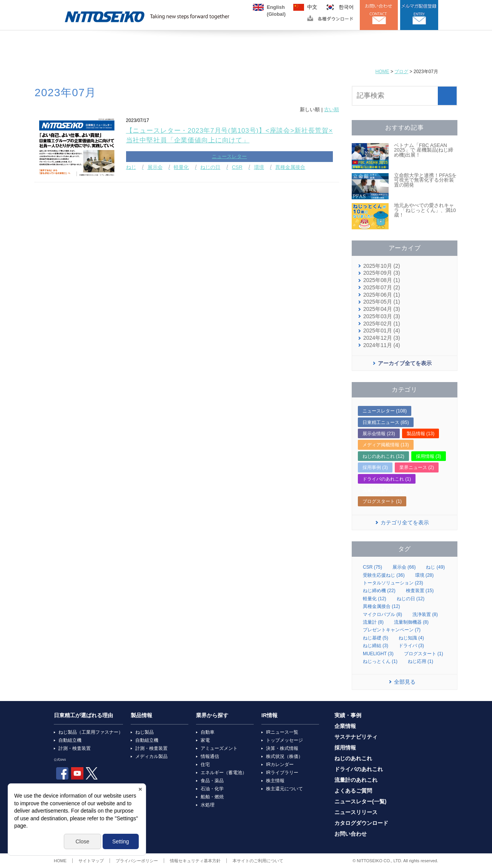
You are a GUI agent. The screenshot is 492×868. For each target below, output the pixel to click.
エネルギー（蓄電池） (224, 773)
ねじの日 (210, 167)
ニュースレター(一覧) (360, 802)
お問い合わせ (351, 834)
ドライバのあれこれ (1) (387, 479)
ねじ (131, 167)
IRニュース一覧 (282, 732)
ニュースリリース (356, 812)
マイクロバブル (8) (382, 614)
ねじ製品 (145, 732)
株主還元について (284, 789)
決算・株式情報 (282, 748)
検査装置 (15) (420, 591)
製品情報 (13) (421, 434)
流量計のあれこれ (356, 780)
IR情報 (269, 715)
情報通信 (210, 756)
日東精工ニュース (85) (386, 422)
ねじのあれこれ (353, 759)
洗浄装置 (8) (425, 614)
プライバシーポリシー (137, 861)
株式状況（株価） (284, 756)
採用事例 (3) (375, 467)
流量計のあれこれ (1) (384, 490)
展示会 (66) (404, 567)
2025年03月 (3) (382, 316)
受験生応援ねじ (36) (384, 575)
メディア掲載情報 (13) (386, 445)
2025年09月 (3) (382, 273)
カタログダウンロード (361, 823)
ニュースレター (229, 156)
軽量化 (181, 167)
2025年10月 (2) (382, 266)
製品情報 (141, 715)
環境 (259, 167)
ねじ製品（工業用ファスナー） (91, 732)
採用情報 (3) (429, 456)
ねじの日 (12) (411, 599)
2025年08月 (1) (382, 280)
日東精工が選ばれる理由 (83, 715)
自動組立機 (70, 740)
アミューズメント (219, 748)
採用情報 (345, 748)
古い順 (332, 109)
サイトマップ (91, 861)
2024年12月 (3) (382, 338)
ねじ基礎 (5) (376, 638)
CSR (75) (372, 567)
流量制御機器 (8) (411, 622)
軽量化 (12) (375, 599)
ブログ (401, 72)
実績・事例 (348, 715)
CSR (237, 167)
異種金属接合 (290, 167)
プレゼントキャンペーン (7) (392, 630)
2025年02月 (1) (382, 324)
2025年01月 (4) (382, 331)
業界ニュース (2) (417, 467)
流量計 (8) (373, 622)
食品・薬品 (212, 781)
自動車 (208, 732)
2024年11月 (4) (382, 345)
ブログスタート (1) (382, 501)
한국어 (346, 7)
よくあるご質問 (353, 791)
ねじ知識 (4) (411, 638)
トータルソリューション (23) (393, 583)
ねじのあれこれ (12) (383, 456)
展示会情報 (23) (379, 434)
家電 (205, 740)
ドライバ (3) (411, 646)
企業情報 (345, 726)
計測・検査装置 (75, 748)
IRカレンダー (280, 765)
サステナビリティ (356, 737)
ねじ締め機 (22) (379, 591)
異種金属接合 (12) (381, 606)
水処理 (208, 805)
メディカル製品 (151, 756)
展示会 (155, 167)
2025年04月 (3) (382, 309)
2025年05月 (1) (382, 302)
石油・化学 (212, 789)
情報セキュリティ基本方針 (195, 861)
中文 (312, 7)
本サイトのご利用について (258, 861)
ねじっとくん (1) (380, 661)
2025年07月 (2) (382, 288)
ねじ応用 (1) (421, 661)
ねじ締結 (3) (376, 646)
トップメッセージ (284, 740)
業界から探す (212, 715)
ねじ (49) (435, 567)
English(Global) (276, 8)
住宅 (205, 765)
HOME (382, 72)
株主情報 (275, 781)
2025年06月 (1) (382, 295)
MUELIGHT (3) (378, 654)
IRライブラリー (282, 773)
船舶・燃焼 (212, 797)
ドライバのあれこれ (359, 769)
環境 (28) (425, 575)
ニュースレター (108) (385, 411)
